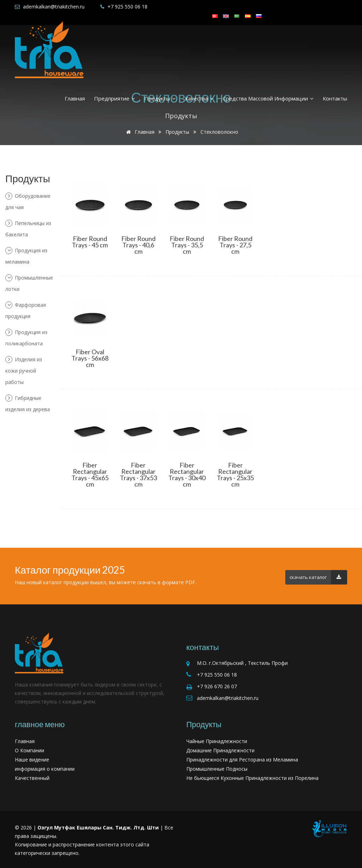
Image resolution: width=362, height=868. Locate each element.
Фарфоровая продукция (26, 311)
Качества (199, 98)
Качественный (32, 778)
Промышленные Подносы (217, 769)
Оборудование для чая (28, 202)
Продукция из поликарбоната (26, 338)
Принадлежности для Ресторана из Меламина (242, 760)
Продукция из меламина (26, 256)
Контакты (335, 98)
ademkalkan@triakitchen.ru (54, 7)
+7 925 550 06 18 (127, 7)
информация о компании (45, 769)
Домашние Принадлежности (220, 750)
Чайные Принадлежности (217, 741)
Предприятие (115, 98)
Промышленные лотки (29, 283)
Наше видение (32, 760)
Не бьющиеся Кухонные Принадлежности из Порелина (252, 778)
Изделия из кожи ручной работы (24, 371)
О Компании (30, 750)
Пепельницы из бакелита (28, 229)
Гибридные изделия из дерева (28, 404)
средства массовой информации (268, 98)
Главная (75, 98)
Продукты (160, 98)
